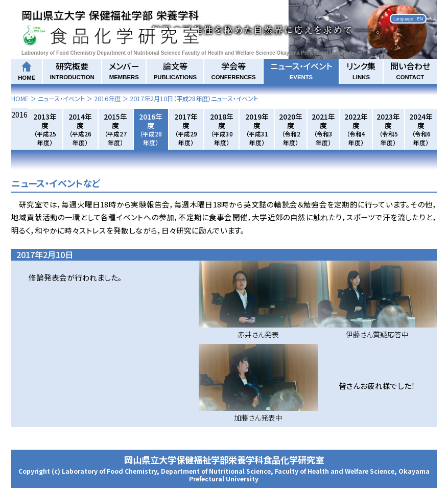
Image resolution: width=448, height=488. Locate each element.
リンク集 (361, 70)
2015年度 (115, 129)
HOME (20, 99)
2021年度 (323, 129)
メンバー (124, 70)
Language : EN (408, 18)
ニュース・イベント (301, 70)
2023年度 (388, 129)
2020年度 (291, 129)
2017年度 (186, 129)
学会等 (233, 70)
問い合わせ (410, 70)
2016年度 (107, 99)
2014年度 (80, 129)
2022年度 (356, 129)
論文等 (175, 70)
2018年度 (222, 129)
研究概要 (72, 70)
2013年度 (45, 129)
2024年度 (421, 129)
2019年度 (257, 129)
